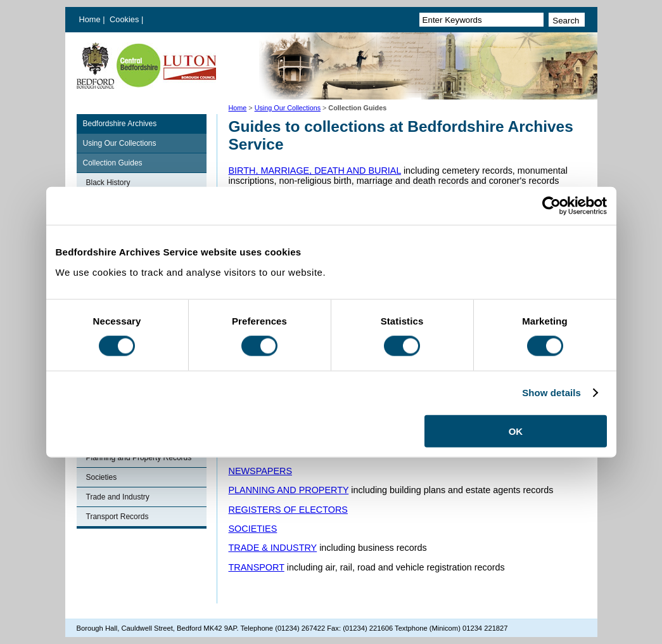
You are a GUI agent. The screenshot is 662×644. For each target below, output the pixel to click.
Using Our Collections (288, 108)
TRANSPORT (257, 567)
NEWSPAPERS (261, 471)
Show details (551, 393)
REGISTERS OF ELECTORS (288, 510)
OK (516, 431)
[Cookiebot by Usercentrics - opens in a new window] (551, 206)
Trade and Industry (118, 497)
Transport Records (118, 517)
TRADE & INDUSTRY (273, 548)
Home (90, 19)
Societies (102, 477)
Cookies (125, 19)
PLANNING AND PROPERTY (289, 490)
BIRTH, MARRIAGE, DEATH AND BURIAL (315, 171)
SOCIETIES (253, 529)
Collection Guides (113, 163)
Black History (108, 183)
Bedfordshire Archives (120, 124)
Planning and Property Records (139, 458)
